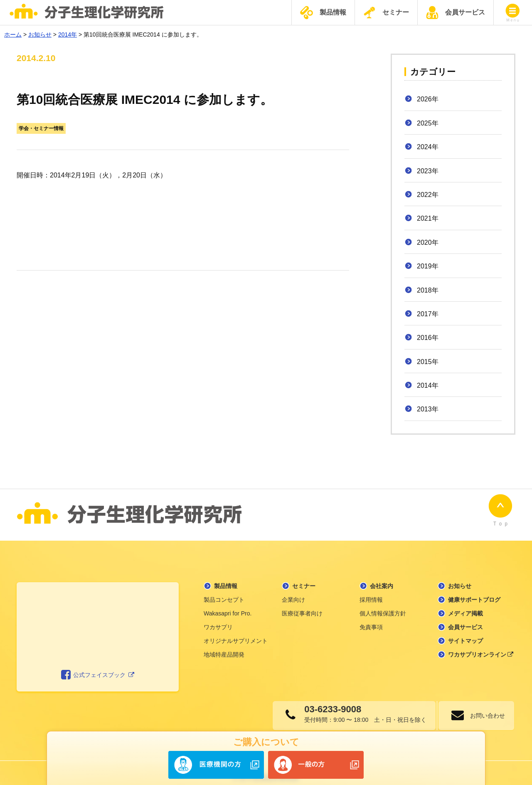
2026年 (428, 99)
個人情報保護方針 (383, 603)
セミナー (386, 12)
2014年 (428, 385)
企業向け (293, 590)
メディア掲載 (465, 603)
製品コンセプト (224, 590)
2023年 (428, 171)
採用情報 (371, 590)
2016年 (428, 338)
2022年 (428, 195)
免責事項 (371, 617)
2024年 (428, 147)
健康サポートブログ (474, 590)
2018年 (428, 290)
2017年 (428, 314)
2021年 (428, 218)
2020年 (428, 242)
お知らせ (460, 576)
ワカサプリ (218, 617)
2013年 (428, 409)
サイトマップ (465, 631)
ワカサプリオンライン (481, 645)
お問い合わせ (484, 706)
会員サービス (456, 12)
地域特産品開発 (224, 645)
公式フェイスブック (98, 665)
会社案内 (382, 576)
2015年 (428, 362)
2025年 (428, 123)
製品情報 (323, 13)
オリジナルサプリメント (236, 631)
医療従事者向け (302, 603)
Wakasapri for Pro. (228, 603)
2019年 (428, 266)
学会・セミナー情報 (41, 128)
